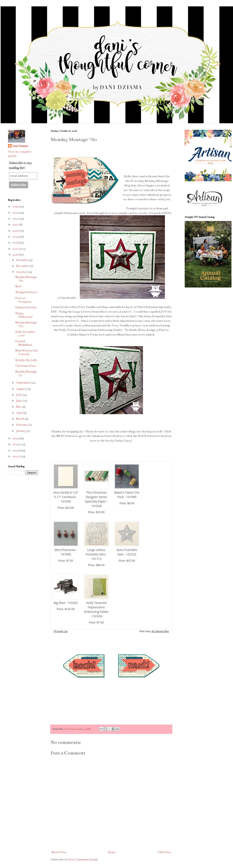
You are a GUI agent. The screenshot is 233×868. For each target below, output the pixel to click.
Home (112, 852)
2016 (16, 255)
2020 (16, 231)
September (23, 383)
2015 (16, 438)
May (19, 407)
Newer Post (59, 852)
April (20, 413)
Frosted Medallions (24, 343)
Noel (18, 286)
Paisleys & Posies (26, 307)
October (22, 272)
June (19, 401)
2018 (16, 243)
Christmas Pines (26, 366)
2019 (16, 237)
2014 (16, 444)
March (21, 419)
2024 (16, 207)
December (23, 260)
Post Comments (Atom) (83, 860)
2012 (16, 456)
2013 (16, 450)
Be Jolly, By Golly (26, 360)
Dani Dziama (72, 729)
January (21, 431)
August (21, 389)
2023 (16, 213)
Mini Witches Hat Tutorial (26, 352)
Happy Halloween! (24, 315)
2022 (16, 219)
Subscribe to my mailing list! (20, 165)
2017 (16, 249)
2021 (16, 225)
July (19, 395)
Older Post (164, 852)
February (22, 425)
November (23, 266)
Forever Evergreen (23, 300)
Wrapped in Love (26, 292)
